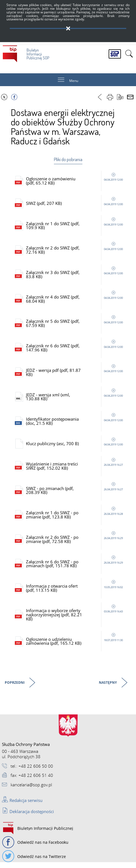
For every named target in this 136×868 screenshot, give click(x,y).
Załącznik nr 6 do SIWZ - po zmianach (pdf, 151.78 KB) (76, 568)
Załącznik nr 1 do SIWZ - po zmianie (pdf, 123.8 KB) (76, 519)
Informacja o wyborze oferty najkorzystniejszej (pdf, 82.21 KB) (76, 620)
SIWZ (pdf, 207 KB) (76, 203)
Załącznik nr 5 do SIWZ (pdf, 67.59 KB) (76, 325)
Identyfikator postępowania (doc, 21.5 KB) (76, 424)
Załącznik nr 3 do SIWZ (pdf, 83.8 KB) (76, 276)
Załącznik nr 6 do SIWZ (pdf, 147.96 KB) (76, 350)
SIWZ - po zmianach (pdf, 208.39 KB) (76, 494)
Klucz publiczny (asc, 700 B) (76, 447)
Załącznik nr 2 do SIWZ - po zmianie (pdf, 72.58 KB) (76, 543)
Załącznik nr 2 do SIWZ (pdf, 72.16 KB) (76, 251)
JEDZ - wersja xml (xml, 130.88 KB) (76, 399)
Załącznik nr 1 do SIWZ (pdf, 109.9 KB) (76, 226)
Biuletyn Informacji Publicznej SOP (26, 53)
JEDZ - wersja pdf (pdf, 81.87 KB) (76, 374)
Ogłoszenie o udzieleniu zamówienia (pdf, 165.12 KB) (76, 647)
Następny (108, 688)
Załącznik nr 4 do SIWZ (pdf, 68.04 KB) (76, 300)
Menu (74, 81)
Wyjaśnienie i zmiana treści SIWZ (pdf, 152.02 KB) (76, 469)
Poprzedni (15, 688)
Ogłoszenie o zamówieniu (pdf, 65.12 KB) (76, 181)
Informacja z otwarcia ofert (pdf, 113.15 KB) (76, 593)
